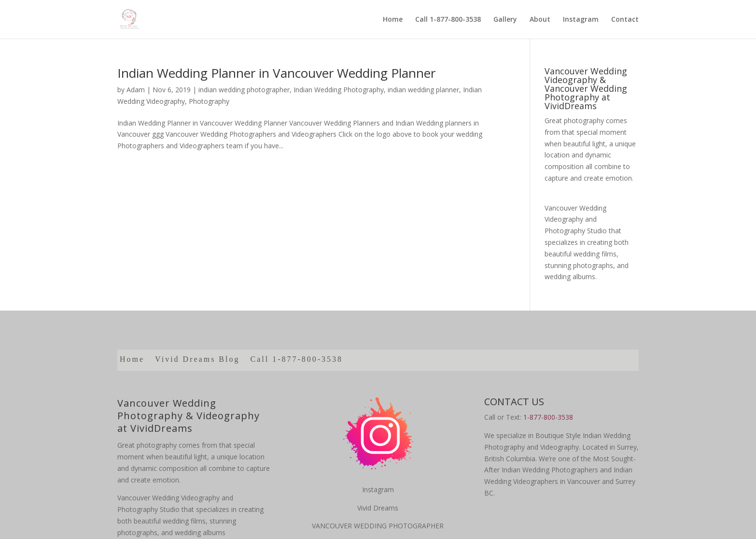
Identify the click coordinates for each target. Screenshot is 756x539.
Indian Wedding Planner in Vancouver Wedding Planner (276, 73)
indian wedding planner (423, 90)
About (540, 20)
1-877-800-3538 (548, 417)
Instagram (581, 20)
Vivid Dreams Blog (197, 360)
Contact (625, 20)
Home (393, 20)
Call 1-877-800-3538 (448, 20)
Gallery (505, 20)
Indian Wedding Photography (339, 90)
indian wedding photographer (244, 90)
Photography (209, 101)
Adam (136, 90)
